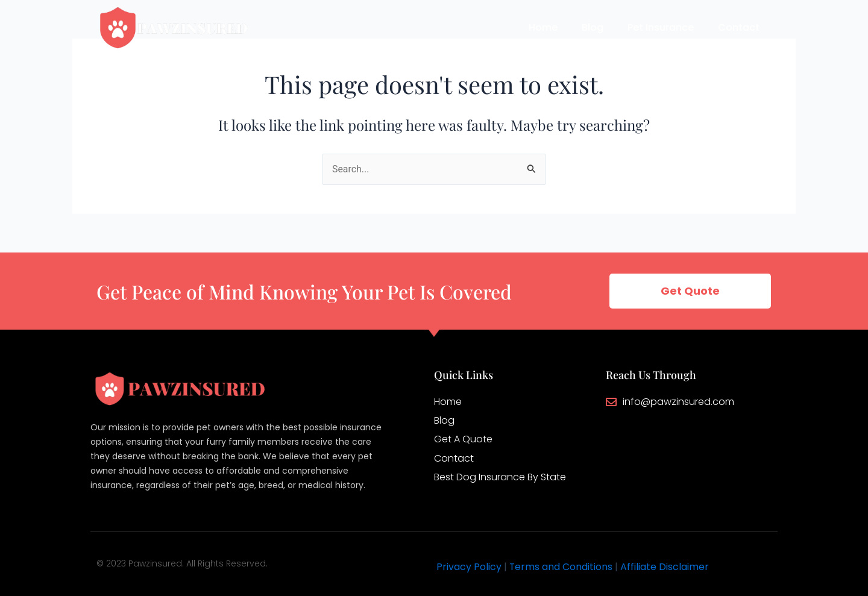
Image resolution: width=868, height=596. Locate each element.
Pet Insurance (661, 27)
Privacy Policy (469, 567)
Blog (593, 27)
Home (543, 27)
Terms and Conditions (561, 567)
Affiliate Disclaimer (665, 567)
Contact (739, 27)
